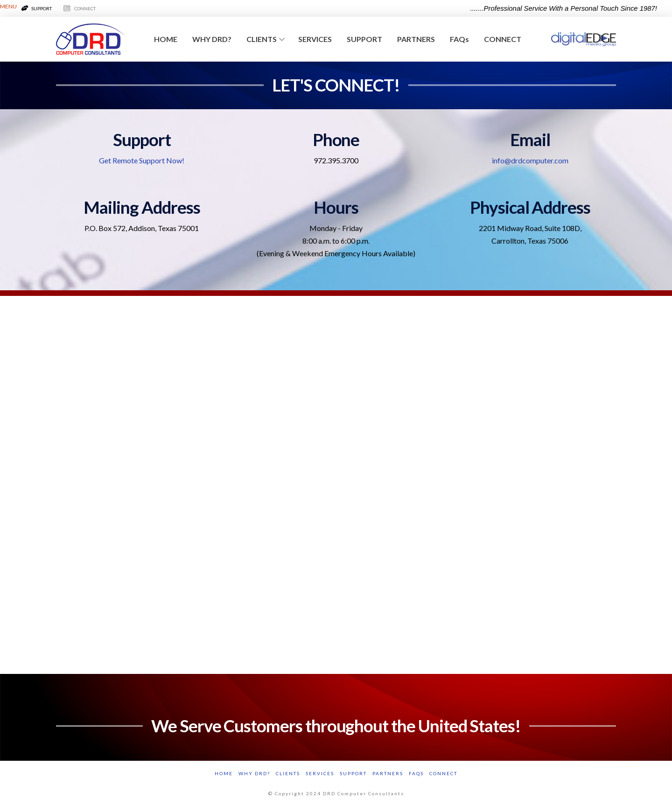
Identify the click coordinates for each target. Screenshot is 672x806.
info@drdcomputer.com (530, 160)
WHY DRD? (254, 773)
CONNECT (443, 773)
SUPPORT (353, 773)
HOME (224, 773)
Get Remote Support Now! (142, 160)
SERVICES (320, 773)
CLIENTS (288, 773)
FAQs (416, 773)
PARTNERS (388, 773)
